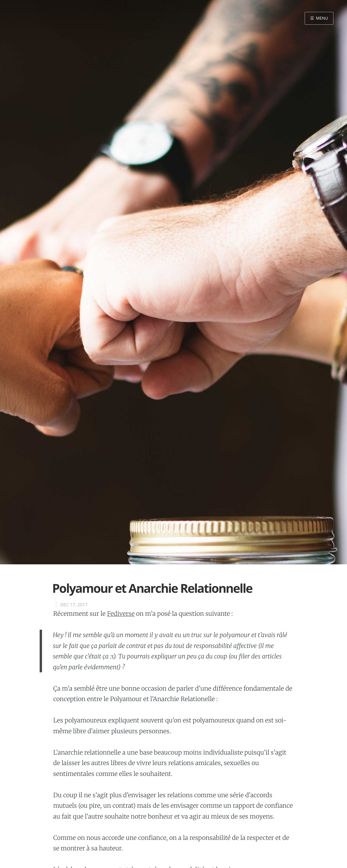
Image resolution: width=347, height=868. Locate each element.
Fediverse (121, 614)
